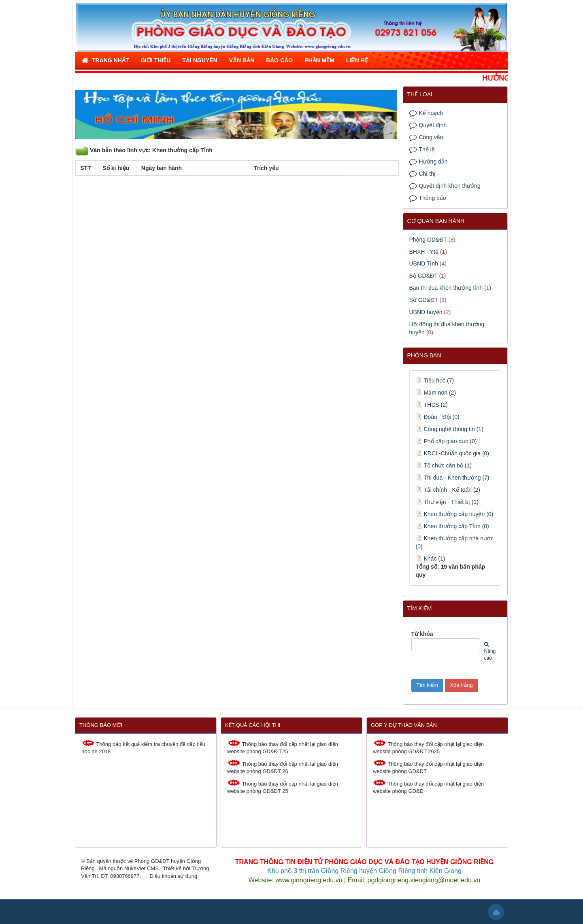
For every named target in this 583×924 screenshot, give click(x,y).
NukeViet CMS (141, 868)
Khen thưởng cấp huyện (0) (455, 514)
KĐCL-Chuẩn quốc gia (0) (453, 453)
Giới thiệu (155, 60)
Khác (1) (431, 559)
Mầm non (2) (436, 393)
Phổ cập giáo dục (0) (446, 441)
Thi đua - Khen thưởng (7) (453, 478)
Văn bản (242, 60)
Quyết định (433, 125)
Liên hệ (357, 60)
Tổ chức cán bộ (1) (444, 465)
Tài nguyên (200, 60)
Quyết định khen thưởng (450, 186)
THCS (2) (432, 405)
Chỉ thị (427, 174)
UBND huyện (426, 312)
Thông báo (433, 198)
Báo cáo (279, 60)
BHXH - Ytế (424, 252)
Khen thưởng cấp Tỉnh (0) (452, 526)
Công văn (431, 137)
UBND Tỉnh (424, 263)
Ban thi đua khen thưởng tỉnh (446, 288)
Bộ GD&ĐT (423, 276)
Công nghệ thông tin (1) (450, 429)
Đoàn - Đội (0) (438, 417)
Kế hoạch (431, 113)
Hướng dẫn (433, 161)
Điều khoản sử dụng (174, 876)
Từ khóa (422, 634)
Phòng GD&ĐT (428, 240)
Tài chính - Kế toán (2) (448, 490)
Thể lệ (427, 149)
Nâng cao (490, 651)
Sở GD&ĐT (424, 300)
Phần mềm (319, 60)
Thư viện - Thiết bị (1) (447, 502)
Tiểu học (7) (435, 380)
